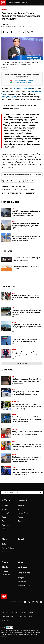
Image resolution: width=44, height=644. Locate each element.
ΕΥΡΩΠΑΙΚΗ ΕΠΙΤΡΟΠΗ (18, 186)
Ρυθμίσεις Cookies (27, 612)
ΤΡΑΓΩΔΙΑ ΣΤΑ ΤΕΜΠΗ (26, 190)
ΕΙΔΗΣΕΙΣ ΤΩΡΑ (31, 193)
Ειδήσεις (11, 3)
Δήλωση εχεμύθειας (8, 616)
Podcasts (22, 567)
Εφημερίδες (24, 573)
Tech (4, 521)
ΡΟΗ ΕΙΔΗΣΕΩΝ (8, 287)
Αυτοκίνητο (6, 552)
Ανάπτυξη (22, 505)
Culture (5, 544)
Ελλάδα (5, 505)
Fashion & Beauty (8, 548)
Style (4, 539)
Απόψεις (5, 571)
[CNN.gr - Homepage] (3, 3)
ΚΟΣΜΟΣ (4, 10)
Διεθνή (21, 521)
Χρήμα (20, 509)
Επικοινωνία (5, 620)
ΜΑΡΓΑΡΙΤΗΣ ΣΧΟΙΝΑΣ (9, 190)
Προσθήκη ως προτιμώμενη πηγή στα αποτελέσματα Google (21, 82)
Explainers (6, 575)
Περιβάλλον (7, 525)
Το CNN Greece (24, 586)
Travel (21, 539)
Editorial (5, 567)
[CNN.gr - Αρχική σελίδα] (4, 597)
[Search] (40, 492)
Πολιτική (17, 3)
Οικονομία (24, 3)
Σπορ (4, 517)
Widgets (21, 578)
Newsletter (22, 582)
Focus (5, 562)
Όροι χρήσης (5, 612)
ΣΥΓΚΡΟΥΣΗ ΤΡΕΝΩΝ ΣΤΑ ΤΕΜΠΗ (13, 193)
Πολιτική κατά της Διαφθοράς (25, 616)
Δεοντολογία (15, 612)
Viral (3, 529)
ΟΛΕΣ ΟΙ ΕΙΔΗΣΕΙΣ (22, 363)
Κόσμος (5, 509)
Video (21, 562)
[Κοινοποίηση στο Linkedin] (24, 32)
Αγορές (21, 517)
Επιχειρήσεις (23, 513)
